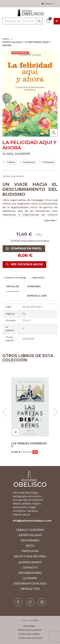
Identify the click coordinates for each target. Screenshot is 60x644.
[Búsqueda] (39, 21)
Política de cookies (29, 634)
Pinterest (47, 162)
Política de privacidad (29, 630)
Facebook (28, 162)
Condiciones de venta (30, 638)
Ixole (36, 620)
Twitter (9, 162)
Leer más (50, 220)
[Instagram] (42, 602)
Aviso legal (29, 626)
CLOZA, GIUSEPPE (16, 154)
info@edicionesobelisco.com (32, 521)
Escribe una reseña (13, 176)
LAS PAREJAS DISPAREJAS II (29, 445)
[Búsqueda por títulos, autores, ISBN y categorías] (22, 21)
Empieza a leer (37, 296)
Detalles (13, 286)
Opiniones (34, 286)
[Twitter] (30, 602)
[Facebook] (18, 602)
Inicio (6, 39)
